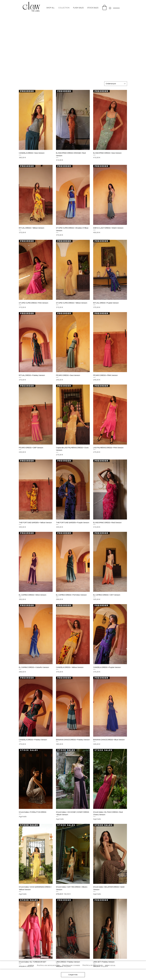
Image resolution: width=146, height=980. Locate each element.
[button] (104, 7)
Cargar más (73, 975)
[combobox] (116, 84)
